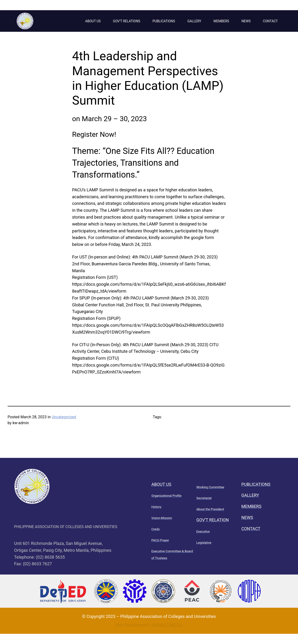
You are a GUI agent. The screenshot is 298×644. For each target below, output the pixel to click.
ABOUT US (93, 21)
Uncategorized (64, 417)
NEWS (246, 21)
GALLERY (194, 21)
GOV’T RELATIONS (127, 21)
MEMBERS (221, 21)
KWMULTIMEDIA (167, 625)
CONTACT (270, 21)
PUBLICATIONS (164, 21)
